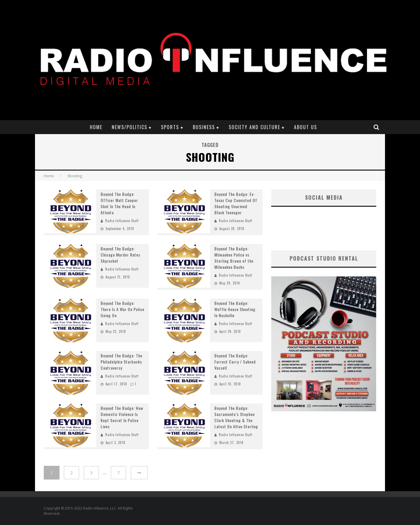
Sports (170, 127)
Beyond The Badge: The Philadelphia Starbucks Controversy (121, 362)
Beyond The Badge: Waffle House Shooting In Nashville (235, 309)
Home (96, 127)
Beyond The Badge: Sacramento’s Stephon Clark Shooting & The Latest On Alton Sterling (236, 417)
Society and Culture (254, 127)
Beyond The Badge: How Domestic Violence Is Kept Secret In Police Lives (122, 417)
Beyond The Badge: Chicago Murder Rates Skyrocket (120, 255)
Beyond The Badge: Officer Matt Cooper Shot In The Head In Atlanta (119, 203)
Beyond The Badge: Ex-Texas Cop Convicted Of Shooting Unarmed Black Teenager (236, 203)
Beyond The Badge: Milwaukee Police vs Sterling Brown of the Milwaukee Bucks (234, 258)
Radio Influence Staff (122, 221)
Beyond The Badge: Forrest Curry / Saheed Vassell (235, 362)
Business (204, 127)
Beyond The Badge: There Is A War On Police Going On (123, 309)
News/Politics (129, 127)
